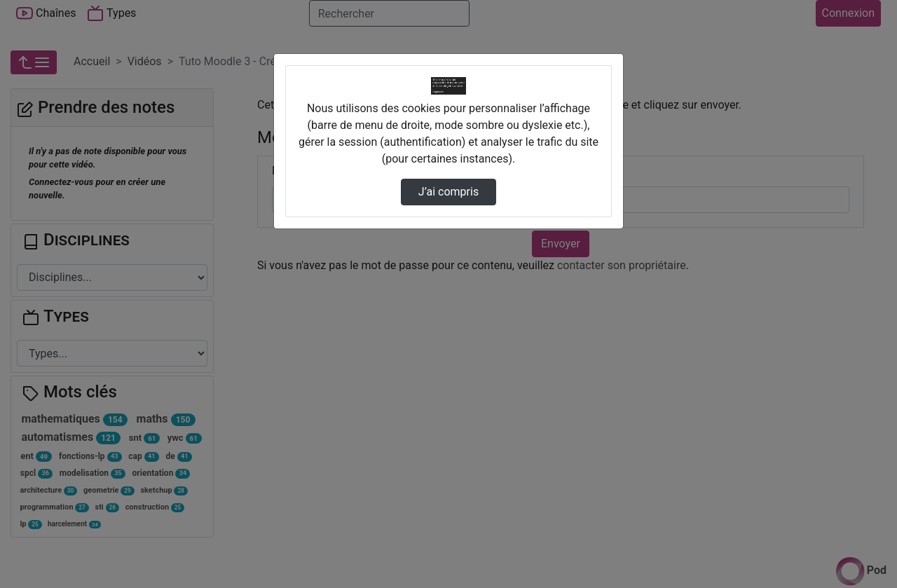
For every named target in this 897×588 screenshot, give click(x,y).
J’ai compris (448, 192)
